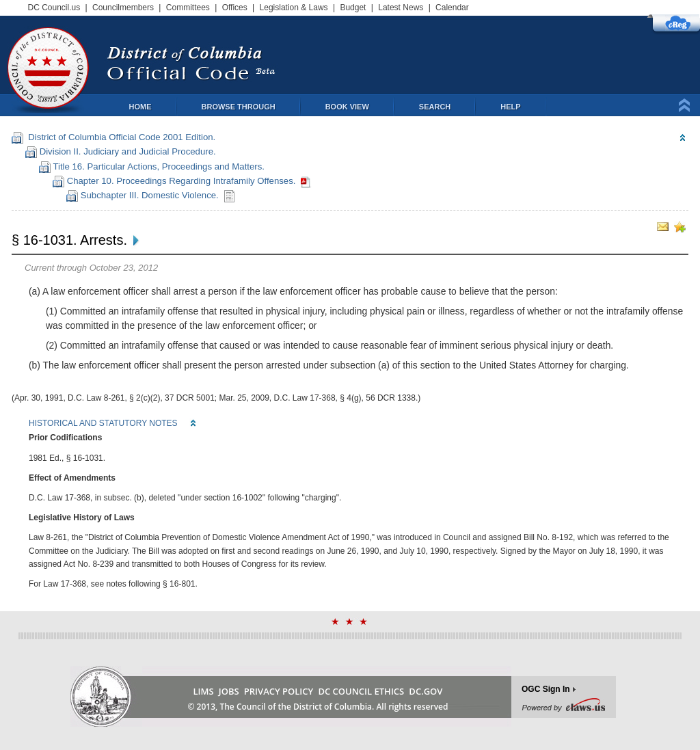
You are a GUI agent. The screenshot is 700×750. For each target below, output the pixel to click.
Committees (188, 8)
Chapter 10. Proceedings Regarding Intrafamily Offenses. (181, 181)
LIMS (204, 691)
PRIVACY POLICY (279, 691)
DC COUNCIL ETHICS (361, 691)
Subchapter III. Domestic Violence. (149, 195)
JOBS (229, 691)
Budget (353, 8)
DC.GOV (426, 691)
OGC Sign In (546, 689)
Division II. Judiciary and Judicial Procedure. (126, 151)
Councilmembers (123, 8)
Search (435, 107)
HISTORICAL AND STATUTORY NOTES (103, 423)
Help (510, 107)
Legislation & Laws (294, 8)
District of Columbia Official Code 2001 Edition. (119, 137)
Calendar (452, 8)
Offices (235, 8)
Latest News (401, 8)
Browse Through (239, 107)
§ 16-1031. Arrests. (69, 240)
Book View (347, 107)
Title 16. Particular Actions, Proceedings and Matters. (158, 166)
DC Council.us (54, 8)
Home (140, 107)
